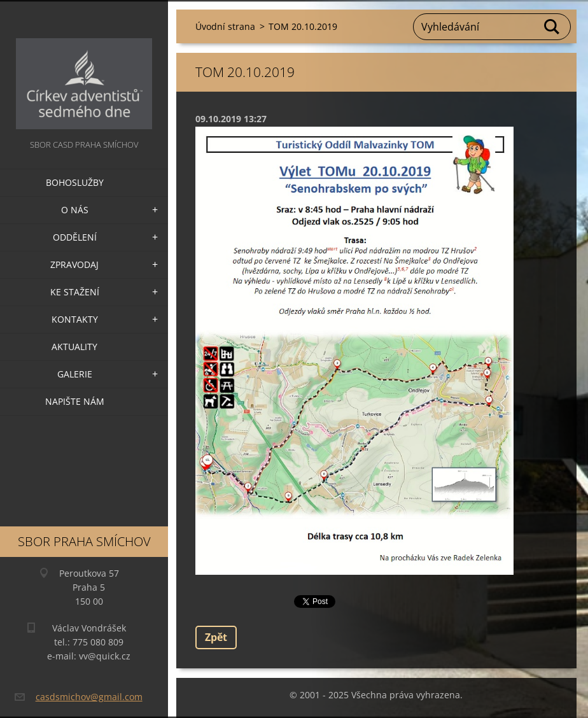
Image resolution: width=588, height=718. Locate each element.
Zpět (216, 637)
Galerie (75, 374)
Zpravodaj (74, 264)
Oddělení (75, 237)
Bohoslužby (75, 182)
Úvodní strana (225, 26)
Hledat (552, 27)
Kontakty (75, 319)
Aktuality (74, 347)
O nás (75, 210)
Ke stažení (75, 292)
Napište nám (75, 401)
